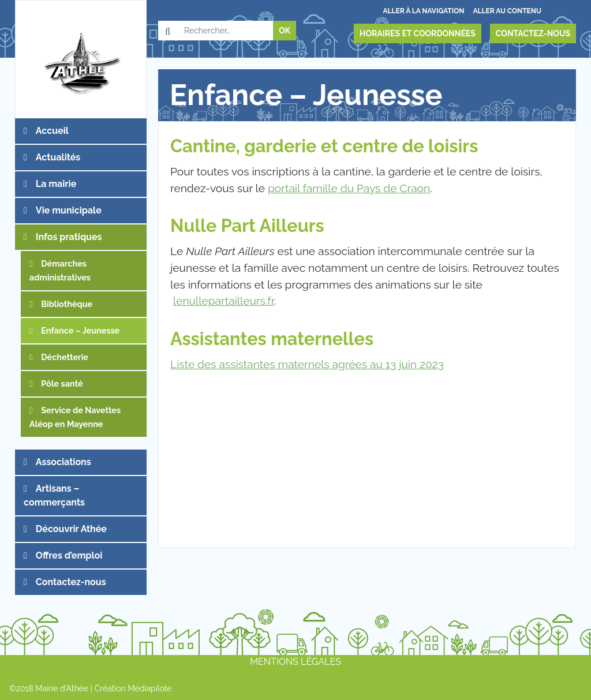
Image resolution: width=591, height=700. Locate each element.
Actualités (58, 157)
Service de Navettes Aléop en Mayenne (75, 417)
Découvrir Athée (71, 529)
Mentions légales (295, 662)
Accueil (52, 131)
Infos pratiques (69, 237)
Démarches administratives (60, 270)
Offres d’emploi (69, 555)
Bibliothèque (67, 304)
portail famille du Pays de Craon (349, 188)
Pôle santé (62, 383)
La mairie (56, 184)
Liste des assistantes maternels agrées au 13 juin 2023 (307, 364)
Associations (63, 462)
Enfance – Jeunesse (80, 330)
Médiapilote (149, 688)
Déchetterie (65, 357)
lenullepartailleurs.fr (224, 301)
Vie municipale (69, 210)
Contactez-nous (533, 33)
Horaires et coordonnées (418, 33)
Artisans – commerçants (54, 495)
